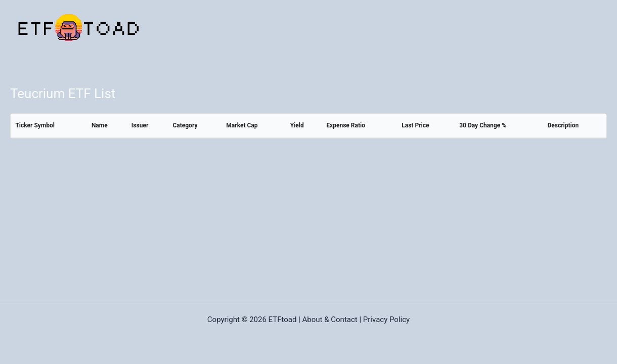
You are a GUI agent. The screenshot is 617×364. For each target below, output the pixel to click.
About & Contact (330, 320)
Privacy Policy (386, 320)
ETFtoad (283, 320)
